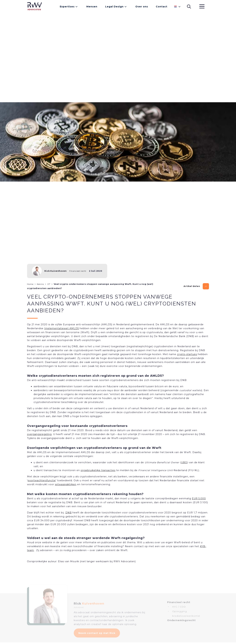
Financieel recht (78, 271)
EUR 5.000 (199, 498)
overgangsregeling (39, 434)
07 (49, 284)
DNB (69, 513)
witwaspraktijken (66, 484)
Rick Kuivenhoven (56, 271)
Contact (162, 7)
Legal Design (114, 7)
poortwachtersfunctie (42, 480)
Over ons (142, 7)
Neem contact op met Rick (97, 637)
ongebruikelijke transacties (98, 470)
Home (30, 284)
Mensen (92, 7)
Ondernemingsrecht (181, 624)
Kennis (40, 284)
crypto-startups (187, 354)
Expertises (67, 7)
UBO (184, 462)
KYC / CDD (179, 611)
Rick (89, 608)
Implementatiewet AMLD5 (62, 328)
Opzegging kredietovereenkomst (186, 618)
